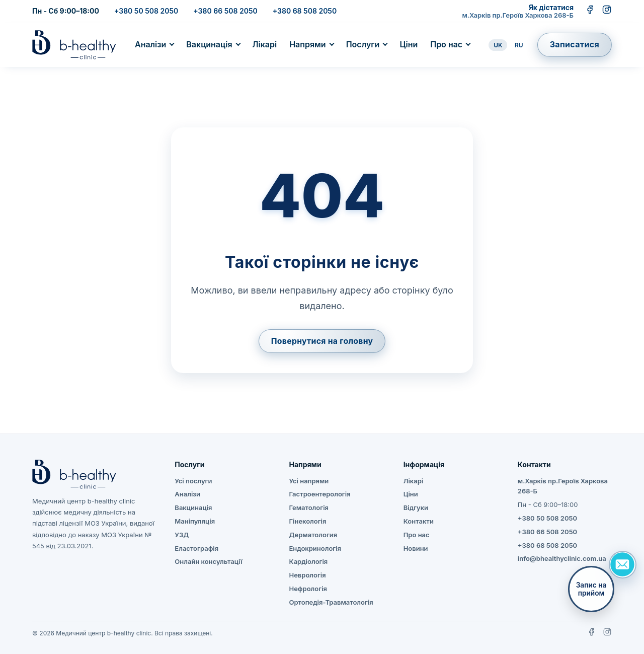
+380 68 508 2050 (305, 11)
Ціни (409, 44)
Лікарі (265, 44)
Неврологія (307, 575)
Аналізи (150, 44)
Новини (416, 548)
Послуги (363, 44)
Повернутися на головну (322, 341)
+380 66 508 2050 (225, 11)
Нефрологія (308, 589)
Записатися (575, 44)
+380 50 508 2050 (146, 11)
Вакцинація (209, 44)
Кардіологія (308, 562)
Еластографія (196, 548)
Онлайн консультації (208, 562)
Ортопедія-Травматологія (331, 602)
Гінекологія (307, 521)
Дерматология (313, 535)
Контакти (419, 521)
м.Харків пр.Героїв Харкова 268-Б (518, 15)
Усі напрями (309, 481)
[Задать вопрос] (622, 564)
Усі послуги (193, 481)
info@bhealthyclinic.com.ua (562, 559)
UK (498, 45)
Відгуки (416, 508)
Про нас (446, 44)
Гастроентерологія (319, 494)
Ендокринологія (315, 548)
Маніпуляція (195, 521)
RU (519, 45)
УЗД (182, 535)
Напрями (307, 44)
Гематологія (308, 508)
